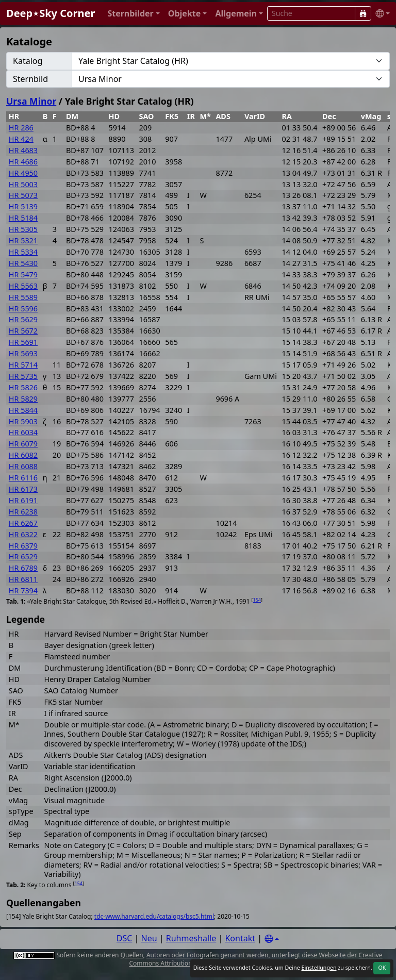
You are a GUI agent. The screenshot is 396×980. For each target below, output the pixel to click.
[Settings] (272, 939)
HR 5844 (23, 410)
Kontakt (240, 938)
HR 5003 (23, 184)
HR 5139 (23, 206)
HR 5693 (23, 353)
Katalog (28, 61)
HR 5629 (23, 319)
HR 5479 (23, 275)
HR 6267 (23, 523)
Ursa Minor (31, 101)
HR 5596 (23, 309)
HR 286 (21, 128)
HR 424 (21, 139)
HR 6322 (23, 534)
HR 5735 (23, 376)
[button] (133, 14)
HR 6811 (23, 579)
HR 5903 (23, 421)
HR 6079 (23, 444)
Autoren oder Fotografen (183, 955)
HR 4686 (23, 162)
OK (382, 968)
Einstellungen (319, 968)
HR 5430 (23, 263)
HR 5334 (23, 252)
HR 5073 (23, 195)
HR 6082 (23, 455)
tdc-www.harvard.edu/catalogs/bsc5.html (154, 916)
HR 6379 (23, 546)
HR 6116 (23, 478)
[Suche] (363, 13)
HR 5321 (23, 240)
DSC (125, 938)
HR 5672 (23, 331)
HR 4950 (23, 173)
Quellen (132, 955)
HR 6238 (23, 512)
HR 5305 (23, 229)
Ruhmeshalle (191, 938)
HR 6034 (23, 432)
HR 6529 (23, 557)
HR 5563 (23, 286)
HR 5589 (23, 297)
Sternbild (30, 79)
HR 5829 (23, 399)
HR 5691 (23, 342)
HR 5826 (23, 387)
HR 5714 (23, 365)
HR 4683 (23, 150)
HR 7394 (23, 591)
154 (257, 600)
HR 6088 (23, 466)
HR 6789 (23, 568)
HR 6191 (23, 500)
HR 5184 (23, 218)
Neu (149, 938)
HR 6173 (23, 489)
